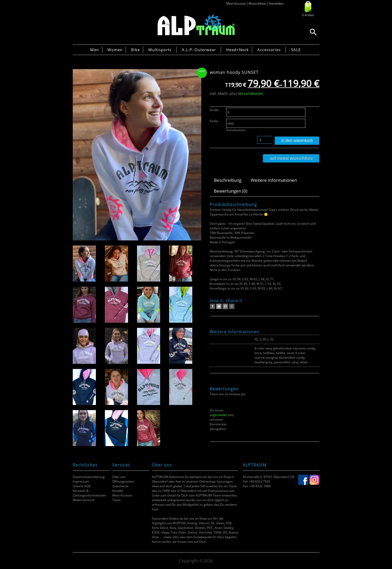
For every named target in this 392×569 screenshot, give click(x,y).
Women (115, 50)
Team (116, 500)
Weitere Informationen (274, 180)
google (232, 306)
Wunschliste (257, 3)
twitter (219, 306)
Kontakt (118, 491)
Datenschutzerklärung (89, 477)
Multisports (160, 50)
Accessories (269, 50)
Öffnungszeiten (123, 481)
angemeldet (218, 415)
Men (95, 50)
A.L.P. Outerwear (199, 50)
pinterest (225, 306)
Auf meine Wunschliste (291, 158)
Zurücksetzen (236, 130)
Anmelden (276, 3)
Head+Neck (238, 50)
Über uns (119, 477)
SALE (296, 50)
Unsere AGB (82, 486)
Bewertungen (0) (231, 191)
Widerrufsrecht (84, 500)
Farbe (214, 121)
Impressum (81, 481)
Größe (214, 110)
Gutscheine (120, 486)
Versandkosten (251, 93)
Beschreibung (228, 180)
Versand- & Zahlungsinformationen (89, 493)
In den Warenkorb (297, 141)
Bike (135, 50)
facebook (212, 306)
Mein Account (236, 3)
